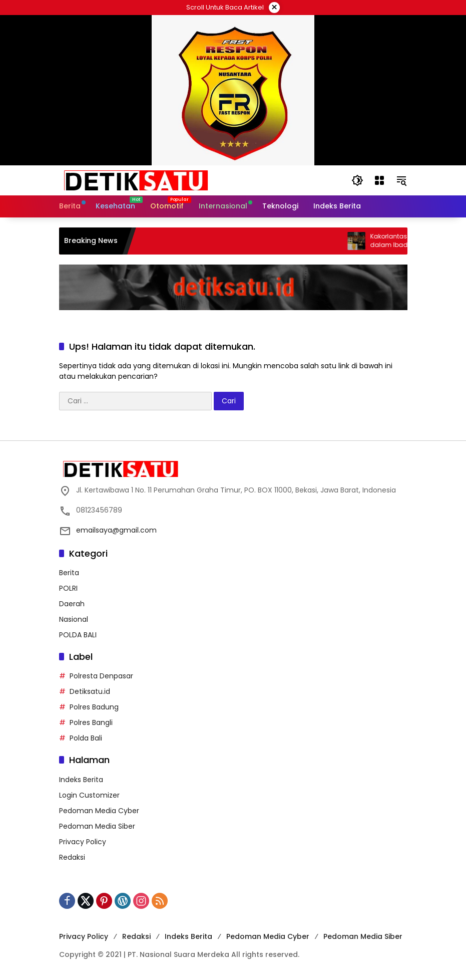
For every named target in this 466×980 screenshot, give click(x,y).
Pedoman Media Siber (97, 826)
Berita (69, 573)
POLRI (68, 588)
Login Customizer (89, 795)
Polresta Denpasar (101, 676)
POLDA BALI (78, 635)
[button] (357, 180)
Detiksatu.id (90, 691)
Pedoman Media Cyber (99, 811)
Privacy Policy (83, 842)
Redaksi (72, 857)
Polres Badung (94, 707)
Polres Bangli (91, 722)
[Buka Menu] (379, 180)
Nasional (74, 619)
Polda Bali (86, 738)
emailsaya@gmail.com (116, 530)
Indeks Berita (81, 780)
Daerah (72, 604)
